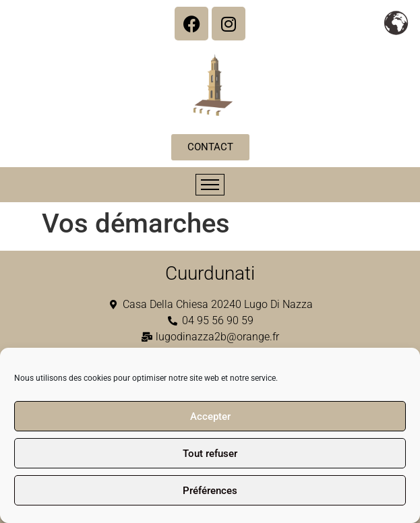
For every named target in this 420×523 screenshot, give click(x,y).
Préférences (210, 491)
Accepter (210, 417)
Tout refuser (210, 454)
